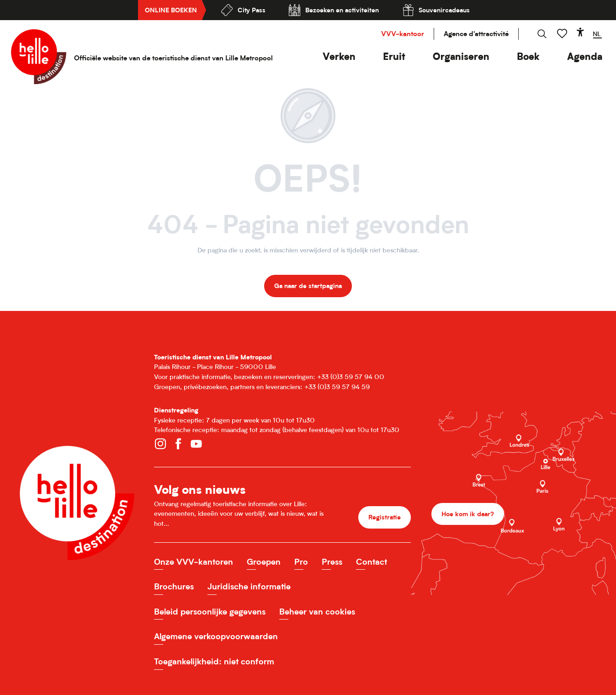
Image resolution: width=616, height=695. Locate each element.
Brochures (174, 586)
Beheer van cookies (317, 612)
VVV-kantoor (403, 34)
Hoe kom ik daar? (468, 514)
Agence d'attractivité (476, 34)
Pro (301, 562)
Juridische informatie (249, 586)
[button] (339, 56)
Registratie (385, 517)
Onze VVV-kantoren (194, 562)
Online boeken (171, 10)
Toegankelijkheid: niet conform (214, 661)
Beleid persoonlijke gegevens (210, 612)
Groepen (264, 562)
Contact (372, 562)
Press (332, 562)
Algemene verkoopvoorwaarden (216, 636)
